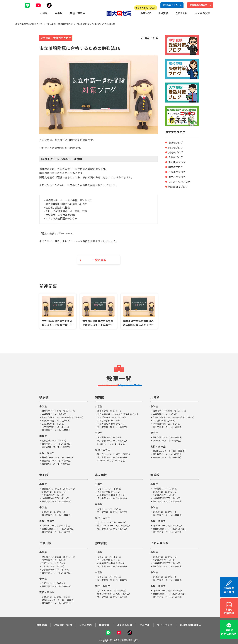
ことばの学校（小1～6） (54, 424)
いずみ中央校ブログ (179, 181)
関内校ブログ (176, 147)
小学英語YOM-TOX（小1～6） (56, 427)
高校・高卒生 (77, 13)
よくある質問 (203, 13)
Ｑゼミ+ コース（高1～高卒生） (57, 525)
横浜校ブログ (176, 142)
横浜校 (44, 397)
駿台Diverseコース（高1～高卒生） (59, 457)
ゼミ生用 (145, 624)
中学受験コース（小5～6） (166, 488)
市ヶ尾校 (101, 475)
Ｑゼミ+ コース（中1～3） (54, 512)
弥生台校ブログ (177, 176)
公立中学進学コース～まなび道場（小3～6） (63, 417)
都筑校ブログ (176, 167)
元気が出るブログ (178, 186)
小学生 (44, 13)
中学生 (59, 13)
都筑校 (155, 475)
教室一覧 (146, 13)
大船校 (44, 475)
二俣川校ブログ (177, 171)
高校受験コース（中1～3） (55, 440)
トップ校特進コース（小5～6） (57, 421)
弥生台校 (101, 543)
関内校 (100, 397)
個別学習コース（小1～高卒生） (57, 430)
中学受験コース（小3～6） (55, 414)
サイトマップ (165, 624)
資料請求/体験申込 (191, 624)
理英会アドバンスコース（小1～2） (59, 411)
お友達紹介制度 (63, 624)
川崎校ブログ (176, 152)
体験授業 (104, 624)
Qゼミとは (182, 13)
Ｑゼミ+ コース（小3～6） (54, 492)
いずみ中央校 (160, 543)
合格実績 (163, 13)
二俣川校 (46, 543)
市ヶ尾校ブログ (177, 162)
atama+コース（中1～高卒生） (57, 447)
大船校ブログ (176, 157)
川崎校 (155, 397)
